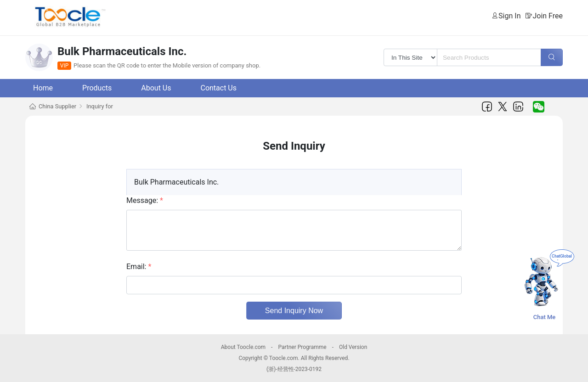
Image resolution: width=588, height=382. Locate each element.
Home (43, 88)
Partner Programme (302, 347)
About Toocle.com (243, 347)
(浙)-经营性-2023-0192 (294, 369)
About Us (156, 88)
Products (97, 88)
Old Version (353, 347)
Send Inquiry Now (294, 311)
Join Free (548, 16)
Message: (145, 200)
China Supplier (57, 106)
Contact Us (218, 88)
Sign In (509, 16)
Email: (139, 267)
